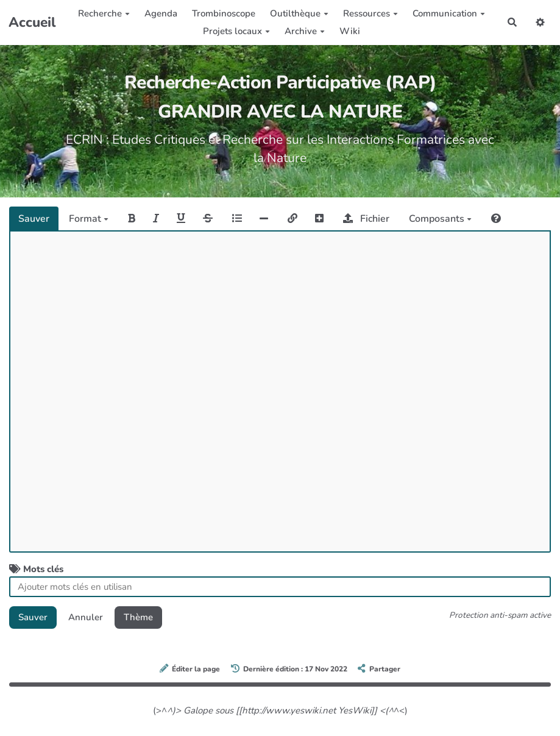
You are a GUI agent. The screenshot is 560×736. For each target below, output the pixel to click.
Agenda (161, 13)
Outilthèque (299, 13)
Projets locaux (236, 31)
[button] (541, 22)
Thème (138, 617)
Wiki (350, 31)
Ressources (370, 13)
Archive (305, 31)
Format (89, 219)
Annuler (86, 617)
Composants (440, 219)
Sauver (34, 219)
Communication (449, 13)
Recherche (104, 13)
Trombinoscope (224, 13)
